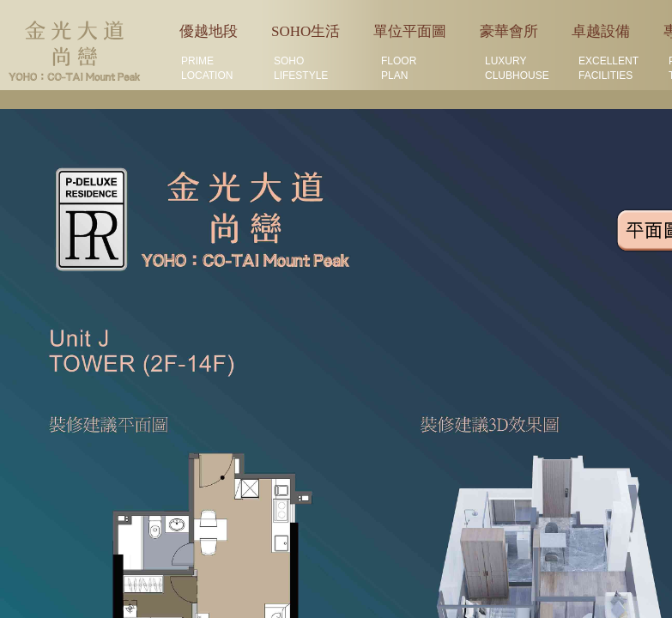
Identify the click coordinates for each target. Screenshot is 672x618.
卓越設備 (601, 31)
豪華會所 (509, 31)
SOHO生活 (306, 31)
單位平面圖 (410, 31)
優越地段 (209, 31)
